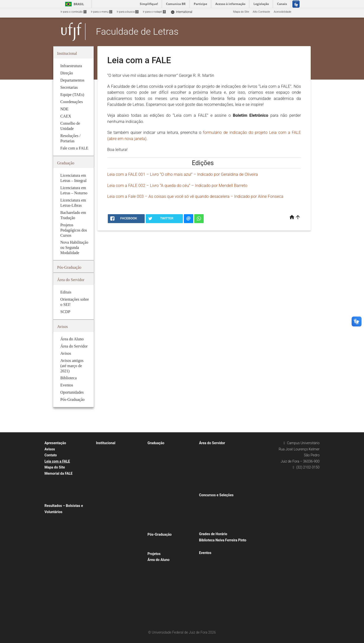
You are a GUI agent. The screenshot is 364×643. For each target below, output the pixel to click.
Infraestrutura (107, 450)
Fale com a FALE (109, 548)
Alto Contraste (261, 12)
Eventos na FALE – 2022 (216, 579)
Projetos (154, 554)
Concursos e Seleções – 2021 (220, 508)
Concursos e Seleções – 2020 (220, 502)
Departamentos (108, 463)
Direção (103, 456)
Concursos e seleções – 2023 (220, 521)
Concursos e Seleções (216, 495)
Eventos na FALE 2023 (215, 559)
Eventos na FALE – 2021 (216, 585)
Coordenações (107, 469)
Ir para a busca (128, 12)
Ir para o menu (102, 12)
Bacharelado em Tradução (166, 469)
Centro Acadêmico (161, 566)
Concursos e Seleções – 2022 (220, 515)
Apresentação (55, 443)
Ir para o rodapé (154, 12)
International (182, 12)
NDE (101, 528)
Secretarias (105, 515)
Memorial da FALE (59, 473)
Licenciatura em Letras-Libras (168, 463)
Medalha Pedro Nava (60, 486)
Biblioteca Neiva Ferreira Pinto (223, 540)
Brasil (74, 4)
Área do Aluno (158, 560)
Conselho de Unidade (111, 535)
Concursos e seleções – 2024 (220, 528)
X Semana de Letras (214, 572)
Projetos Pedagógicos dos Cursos (171, 489)
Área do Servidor (212, 443)
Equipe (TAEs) (107, 522)
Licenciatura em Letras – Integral (170, 450)
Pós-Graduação (159, 534)
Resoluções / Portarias (112, 541)
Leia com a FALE (57, 461)
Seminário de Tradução (216, 566)
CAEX (102, 509)
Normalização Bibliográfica (218, 546)
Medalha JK (54, 480)
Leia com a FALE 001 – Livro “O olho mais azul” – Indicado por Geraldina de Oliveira (183, 174)
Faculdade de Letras (137, 31)
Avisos (50, 449)
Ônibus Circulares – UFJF (165, 599)
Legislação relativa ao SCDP (219, 476)
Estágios (155, 606)
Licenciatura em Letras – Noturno (171, 456)
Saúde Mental (158, 619)
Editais (206, 450)
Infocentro (156, 612)
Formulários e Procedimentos (220, 469)
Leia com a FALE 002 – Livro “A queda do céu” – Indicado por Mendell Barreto (177, 185)
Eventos (205, 553)
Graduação (156, 443)
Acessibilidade (282, 12)
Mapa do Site (241, 12)
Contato (51, 455)
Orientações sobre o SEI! (217, 456)
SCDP (205, 463)
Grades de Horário (213, 534)
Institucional (106, 443)
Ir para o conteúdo (74, 12)
